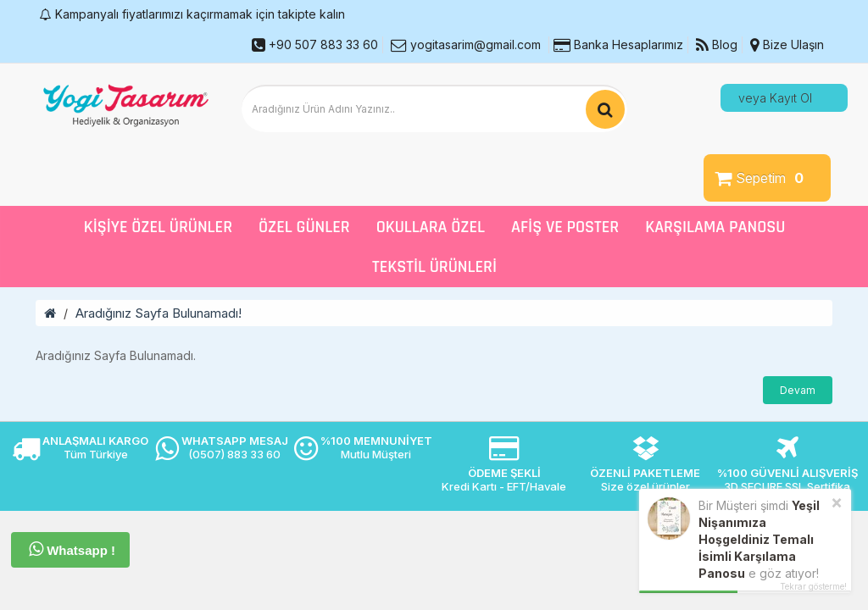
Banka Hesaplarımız (618, 44)
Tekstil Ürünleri (434, 267)
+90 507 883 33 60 (315, 44)
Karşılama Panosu (715, 227)
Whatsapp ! (72, 549)
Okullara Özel (431, 227)
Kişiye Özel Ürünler (158, 227)
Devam (798, 390)
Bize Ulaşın (787, 44)
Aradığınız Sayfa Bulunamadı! (159, 313)
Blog (717, 44)
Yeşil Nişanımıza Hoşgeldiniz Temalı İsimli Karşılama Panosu (759, 539)
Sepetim (759, 174)
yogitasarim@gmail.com (466, 44)
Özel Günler (304, 227)
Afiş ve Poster (565, 227)
